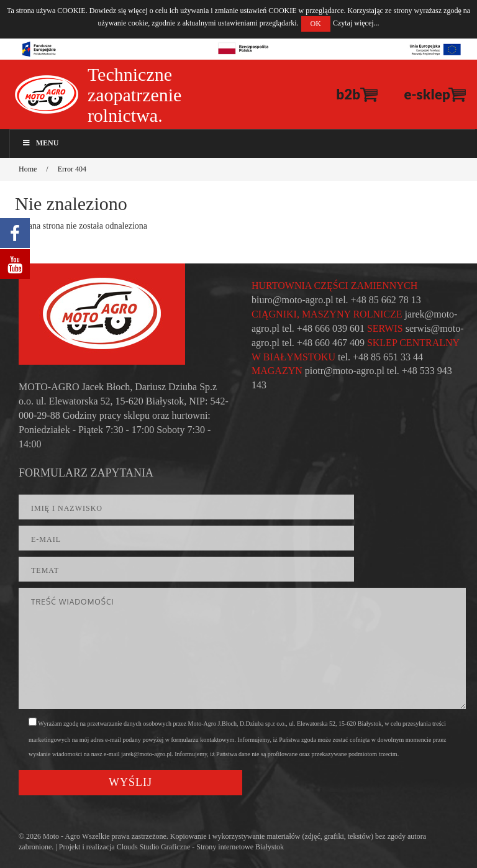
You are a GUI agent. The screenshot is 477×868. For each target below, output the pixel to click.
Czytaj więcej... (356, 23)
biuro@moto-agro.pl (293, 300)
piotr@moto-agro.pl (345, 371)
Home (28, 169)
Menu (40, 143)
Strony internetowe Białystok (240, 847)
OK (316, 24)
